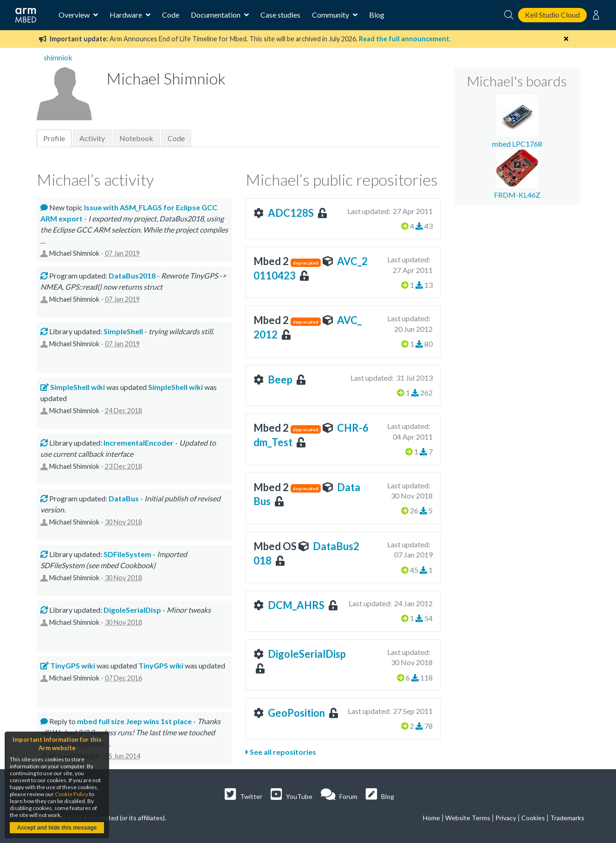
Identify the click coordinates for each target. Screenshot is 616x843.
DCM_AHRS (296, 605)
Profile (54, 138)
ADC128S (291, 213)
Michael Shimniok (74, 253)
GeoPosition (296, 713)
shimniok (58, 57)
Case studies (280, 15)
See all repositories (281, 752)
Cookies (533, 818)
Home (431, 818)
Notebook (136, 138)
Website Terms (468, 818)
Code (171, 15)
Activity (92, 138)
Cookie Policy (71, 794)
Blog (377, 15)
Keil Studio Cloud (552, 15)
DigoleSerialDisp (307, 654)
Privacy (506, 818)
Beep (280, 379)
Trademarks (567, 818)
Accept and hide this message (57, 828)
